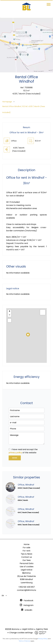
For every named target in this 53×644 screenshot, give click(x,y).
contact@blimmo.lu (26, 590)
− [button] (10, 315)
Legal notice (28, 629)
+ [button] (10, 311)
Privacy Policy (43, 639)
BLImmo (26, 573)
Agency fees (42, 629)
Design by (40, 633)
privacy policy (15, 453)
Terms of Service (24, 641)
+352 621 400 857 (27, 587)
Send (15, 458)
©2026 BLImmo (12, 629)
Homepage (7, 102)
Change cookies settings (21, 633)
